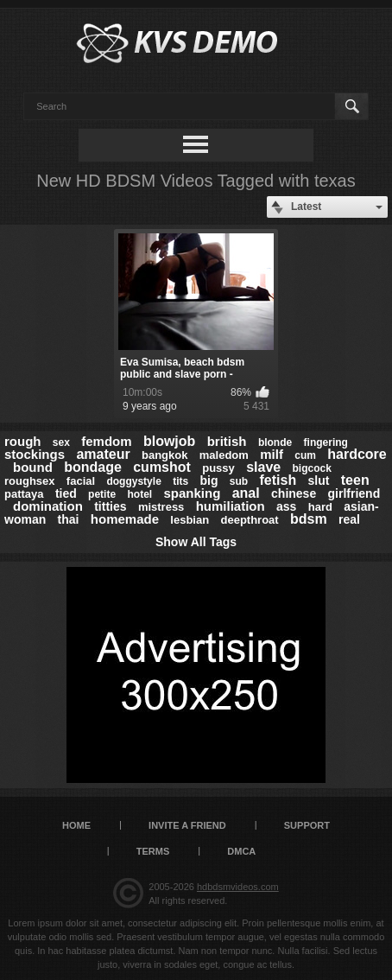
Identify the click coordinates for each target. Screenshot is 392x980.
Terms (153, 851)
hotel (139, 494)
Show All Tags (196, 542)
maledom (224, 455)
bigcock (312, 468)
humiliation (231, 506)
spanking (192, 493)
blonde (275, 442)
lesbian (190, 520)
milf (272, 454)
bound (33, 467)
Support (307, 825)
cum (305, 455)
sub (239, 481)
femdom (106, 441)
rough (23, 441)
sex (61, 442)
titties (110, 506)
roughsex (30, 481)
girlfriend (354, 493)
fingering (326, 442)
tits (180, 481)
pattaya (24, 494)
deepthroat (250, 520)
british (227, 441)
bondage (93, 467)
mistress (161, 507)
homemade (125, 519)
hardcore (357, 454)
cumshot (162, 467)
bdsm (309, 519)
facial (81, 481)
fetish (278, 480)
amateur (103, 454)
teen (355, 480)
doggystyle (133, 481)
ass (286, 506)
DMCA (241, 851)
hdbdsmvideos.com (238, 887)
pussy (218, 468)
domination (48, 506)
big (209, 480)
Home (76, 825)
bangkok (164, 455)
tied (66, 493)
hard (320, 507)
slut (319, 480)
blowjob (169, 441)
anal (246, 493)
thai (69, 519)
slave (263, 467)
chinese (294, 493)
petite (102, 494)
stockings (35, 454)
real (349, 519)
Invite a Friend (187, 825)
